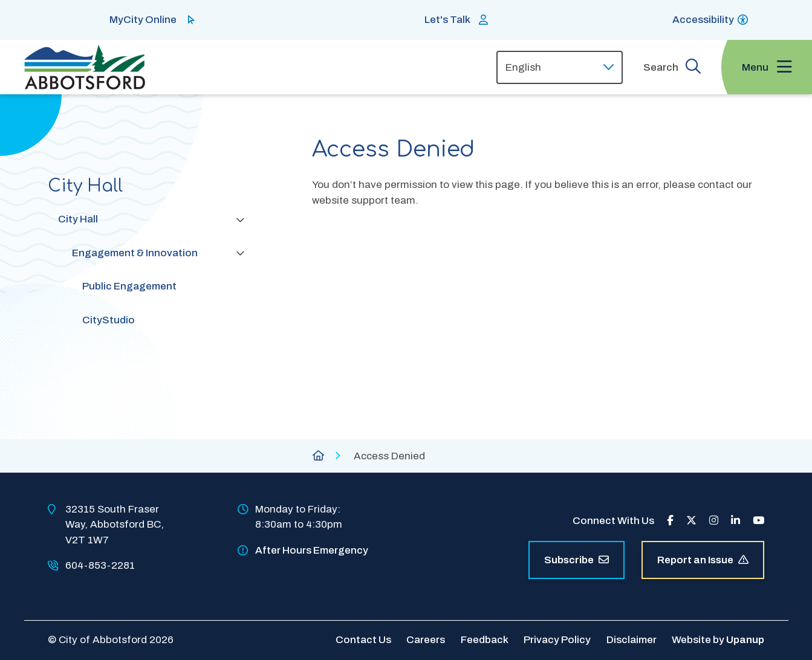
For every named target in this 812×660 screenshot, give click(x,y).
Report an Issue (703, 560)
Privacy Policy (557, 640)
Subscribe (577, 560)
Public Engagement (129, 286)
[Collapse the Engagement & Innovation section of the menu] (240, 253)
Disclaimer (632, 640)
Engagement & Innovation (135, 253)
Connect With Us (613, 521)
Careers (426, 640)
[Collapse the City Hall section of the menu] (240, 219)
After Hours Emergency (312, 550)
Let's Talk (447, 20)
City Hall (78, 219)
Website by (718, 640)
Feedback (485, 640)
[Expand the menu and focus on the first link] (767, 67)
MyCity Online (143, 20)
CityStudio (109, 320)
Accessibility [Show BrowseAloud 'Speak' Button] (703, 20)
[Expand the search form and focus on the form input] (672, 67)
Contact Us (363, 640)
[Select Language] (560, 67)
